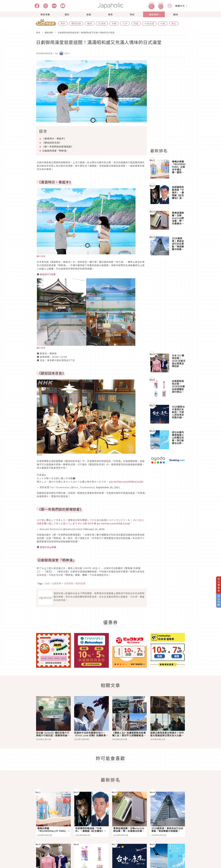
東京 (63, 23)
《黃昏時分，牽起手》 (54, 138)
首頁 (38, 32)
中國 (163, 23)
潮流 (67, 14)
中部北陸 (149, 23)
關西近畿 (76, 23)
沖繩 (114, 23)
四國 (136, 23)
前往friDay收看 (48, 547)
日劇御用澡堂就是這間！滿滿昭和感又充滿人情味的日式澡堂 (86, 32)
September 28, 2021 (108, 487)
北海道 (102, 23)
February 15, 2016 (94, 529)
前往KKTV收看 (48, 274)
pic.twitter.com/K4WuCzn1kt (126, 482)
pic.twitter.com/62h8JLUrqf (113, 523)
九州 (125, 23)
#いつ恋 (82, 523)
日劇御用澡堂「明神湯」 (55, 151)
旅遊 (89, 14)
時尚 (132, 14)
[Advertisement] (169, 103)
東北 (174, 23)
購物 (176, 14)
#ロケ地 (92, 523)
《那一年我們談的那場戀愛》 (58, 147)
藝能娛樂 (154, 14)
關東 (90, 23)
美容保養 (45, 14)
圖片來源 (41, 256)
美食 (111, 14)
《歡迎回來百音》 (52, 143)
